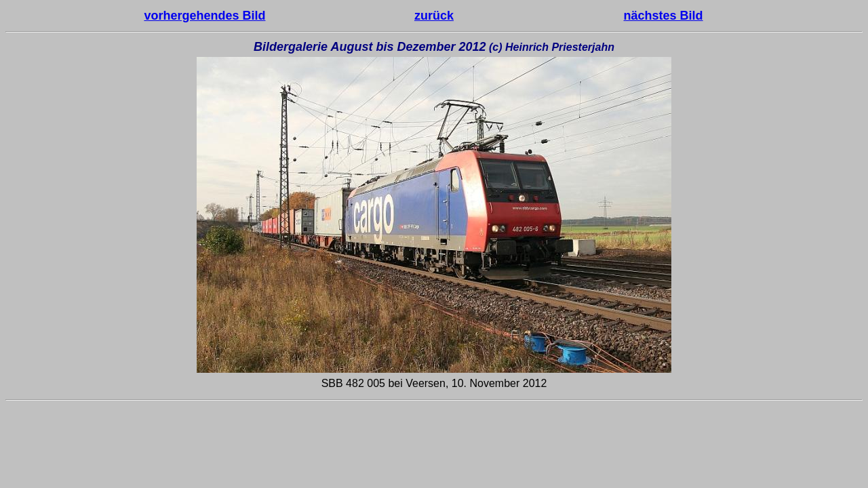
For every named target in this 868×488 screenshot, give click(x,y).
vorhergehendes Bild (204, 16)
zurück (434, 16)
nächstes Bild (664, 16)
